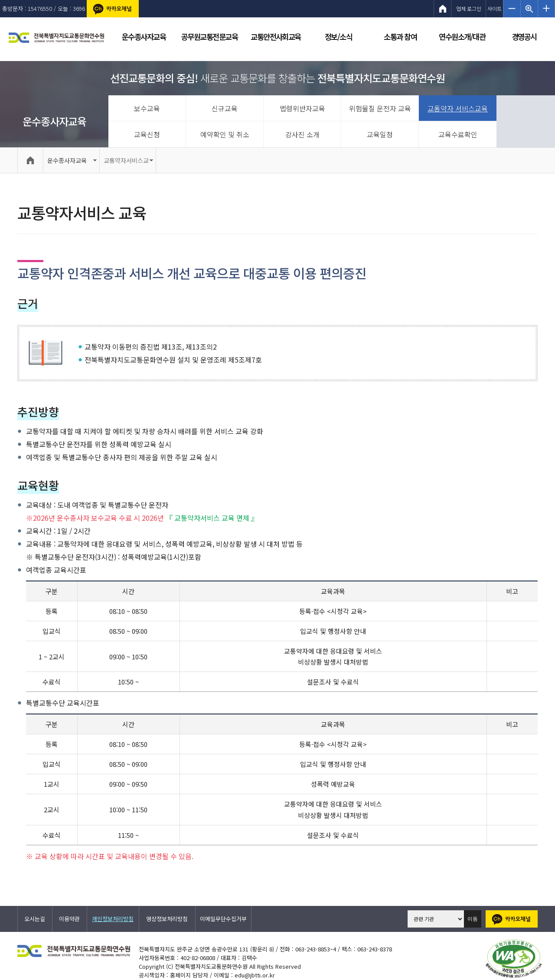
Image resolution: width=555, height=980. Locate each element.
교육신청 (147, 134)
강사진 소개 (302, 134)
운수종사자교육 (54, 121)
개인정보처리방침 (113, 919)
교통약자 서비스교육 (458, 108)
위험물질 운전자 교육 (380, 108)
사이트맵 (495, 11)
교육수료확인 (458, 134)
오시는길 (35, 919)
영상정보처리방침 (167, 919)
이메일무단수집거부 (223, 919)
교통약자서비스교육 (126, 164)
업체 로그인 (469, 8)
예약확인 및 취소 (225, 134)
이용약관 (69, 919)
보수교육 (147, 108)
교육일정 (380, 134)
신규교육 (225, 108)
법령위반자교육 (302, 108)
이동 (473, 919)
